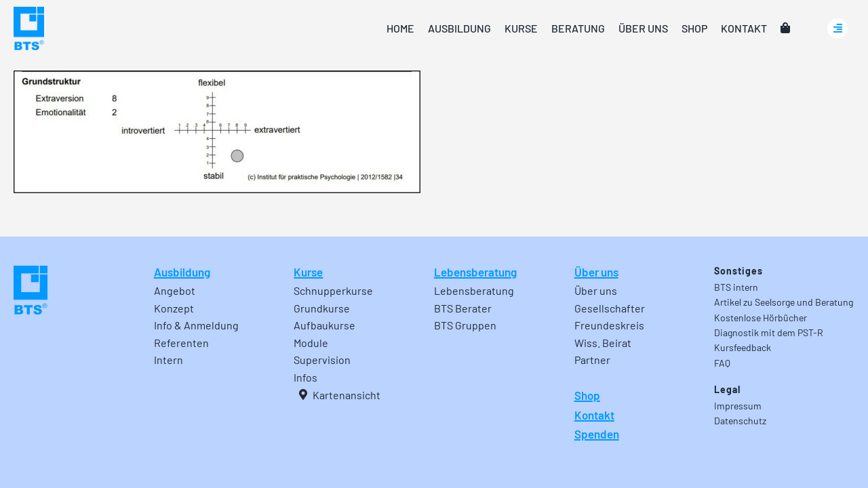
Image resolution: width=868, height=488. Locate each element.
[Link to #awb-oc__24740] (837, 28)
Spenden (597, 434)
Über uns (596, 272)
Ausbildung (182, 272)
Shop (587, 395)
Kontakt (594, 415)
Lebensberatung (475, 272)
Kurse (308, 272)
